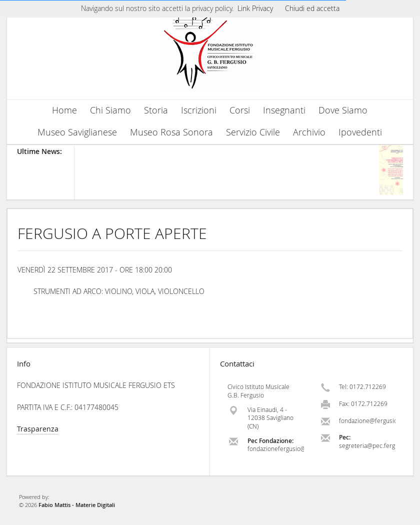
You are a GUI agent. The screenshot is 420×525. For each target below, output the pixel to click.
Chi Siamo (110, 110)
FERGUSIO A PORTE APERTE (112, 233)
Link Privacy (255, 8)
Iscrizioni (199, 110)
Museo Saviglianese (77, 132)
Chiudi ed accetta (312, 8)
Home (64, 110)
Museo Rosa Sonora (171, 132)
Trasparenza (38, 429)
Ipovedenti (360, 132)
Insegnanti (284, 110)
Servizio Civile (253, 132)
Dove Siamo (343, 110)
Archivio (309, 132)
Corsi (240, 110)
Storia (156, 110)
